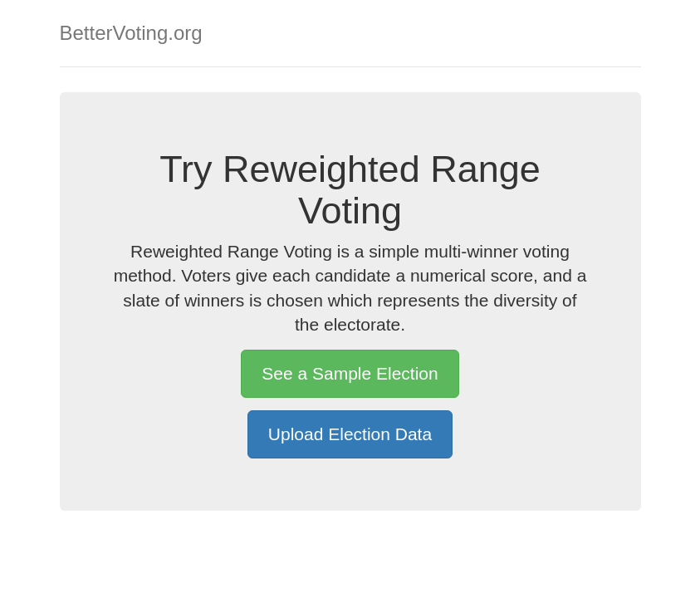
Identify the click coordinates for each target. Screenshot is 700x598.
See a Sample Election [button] (350, 373)
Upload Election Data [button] (350, 434)
